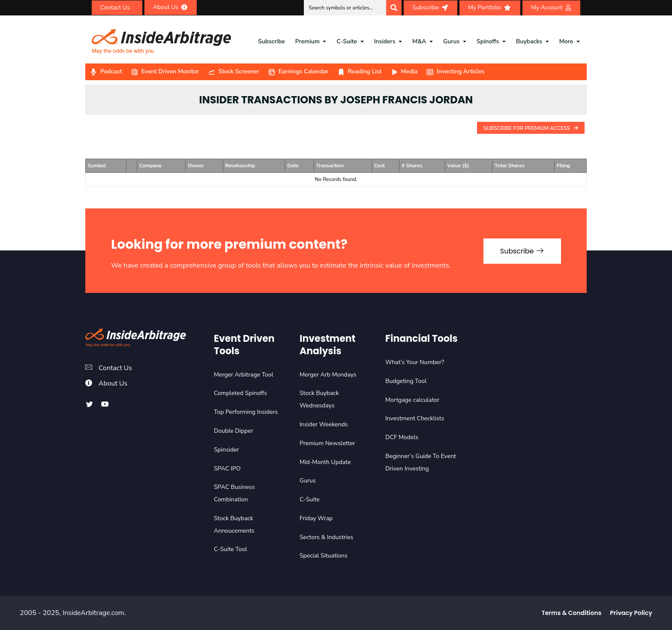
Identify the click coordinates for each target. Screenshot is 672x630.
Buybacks (529, 41)
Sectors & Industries (326, 537)
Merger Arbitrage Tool (244, 375)
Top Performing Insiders (246, 412)
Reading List (360, 71)
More (566, 41)
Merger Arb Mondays (328, 375)
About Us (113, 383)
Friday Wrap (316, 518)
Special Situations (324, 556)
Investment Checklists (415, 418)
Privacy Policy (631, 613)
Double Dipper (234, 431)
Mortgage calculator (412, 400)
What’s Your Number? (415, 362)
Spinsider (226, 450)
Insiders (385, 41)
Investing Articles (455, 71)
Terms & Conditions (572, 613)
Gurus (451, 41)
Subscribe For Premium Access (531, 128)
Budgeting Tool (406, 381)
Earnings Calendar (298, 71)
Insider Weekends (324, 424)
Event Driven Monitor (165, 71)
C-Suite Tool (230, 549)
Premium (307, 41)
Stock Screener (234, 71)
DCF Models (402, 437)
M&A (419, 41)
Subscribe (271, 41)
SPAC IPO (227, 469)
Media (404, 71)
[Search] (394, 8)
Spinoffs (488, 41)
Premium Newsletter (327, 443)
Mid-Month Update (325, 462)
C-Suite (347, 41)
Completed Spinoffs (240, 393)
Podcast (106, 71)
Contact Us (115, 368)
